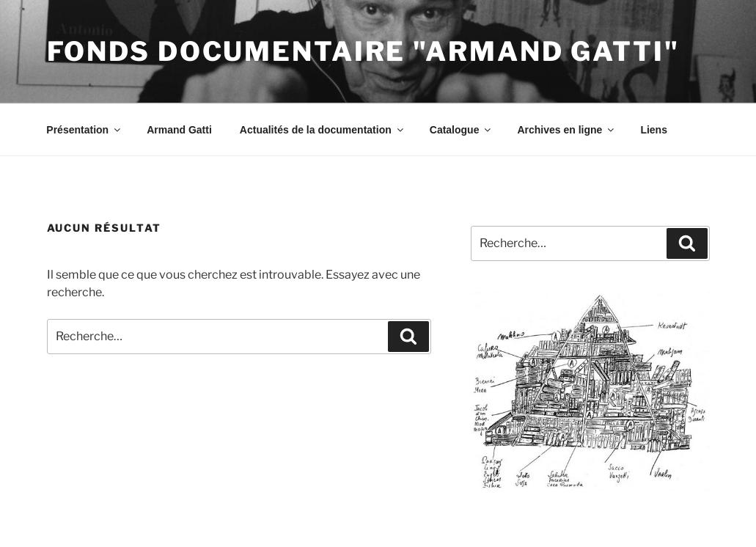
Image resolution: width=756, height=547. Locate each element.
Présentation (84, 130)
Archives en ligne (566, 130)
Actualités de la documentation (323, 130)
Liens (654, 130)
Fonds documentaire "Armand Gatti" (363, 51)
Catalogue (462, 130)
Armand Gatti (179, 130)
